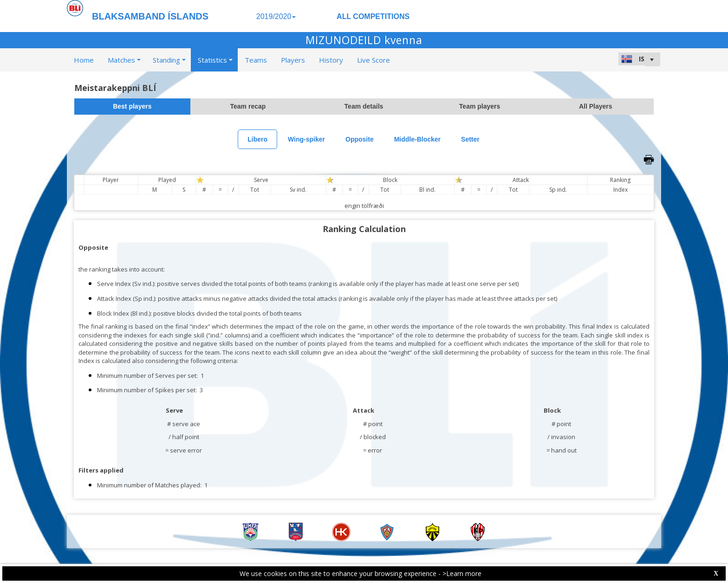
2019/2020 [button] (276, 16)
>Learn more (462, 573)
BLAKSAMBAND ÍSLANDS (150, 16)
